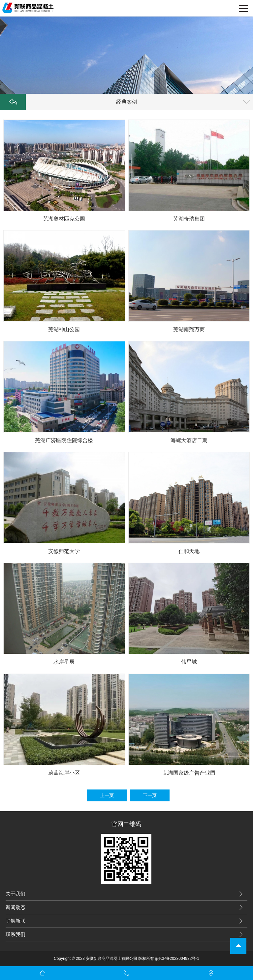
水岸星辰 (64, 662)
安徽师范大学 (64, 551)
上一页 (107, 795)
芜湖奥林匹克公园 (64, 219)
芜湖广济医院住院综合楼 (64, 440)
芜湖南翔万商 (189, 329)
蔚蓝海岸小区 (64, 773)
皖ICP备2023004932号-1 (177, 959)
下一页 (150, 795)
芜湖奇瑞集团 (189, 219)
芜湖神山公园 (64, 329)
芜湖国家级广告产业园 (189, 773)
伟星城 (189, 662)
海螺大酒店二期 (189, 440)
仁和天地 (189, 551)
